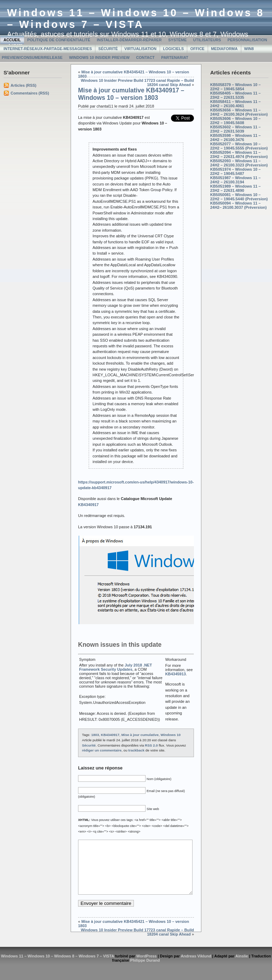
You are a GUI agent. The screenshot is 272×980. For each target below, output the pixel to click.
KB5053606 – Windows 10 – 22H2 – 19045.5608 (235, 121)
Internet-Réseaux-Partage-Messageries (48, 49)
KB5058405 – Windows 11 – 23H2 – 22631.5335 (235, 95)
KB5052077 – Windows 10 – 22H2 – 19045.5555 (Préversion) (239, 146)
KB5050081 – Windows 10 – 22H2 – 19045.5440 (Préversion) (239, 197)
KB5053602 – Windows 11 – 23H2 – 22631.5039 (235, 129)
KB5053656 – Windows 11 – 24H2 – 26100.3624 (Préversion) (239, 112)
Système (177, 40)
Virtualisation (140, 49)
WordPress (147, 967)
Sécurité (108, 49)
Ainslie (242, 967)
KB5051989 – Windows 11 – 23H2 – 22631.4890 (235, 188)
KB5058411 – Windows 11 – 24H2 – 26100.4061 (235, 104)
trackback (136, 750)
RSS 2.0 (151, 745)
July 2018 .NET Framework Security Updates (116, 667)
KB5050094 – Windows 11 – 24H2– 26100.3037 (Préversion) (238, 205)
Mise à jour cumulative (140, 735)
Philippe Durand (145, 971)
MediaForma (224, 49)
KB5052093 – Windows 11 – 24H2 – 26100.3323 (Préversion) (239, 163)
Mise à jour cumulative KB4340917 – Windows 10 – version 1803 (131, 94)
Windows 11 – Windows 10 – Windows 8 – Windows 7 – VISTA (136, 19)
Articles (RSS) (23, 85)
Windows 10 (170, 735)
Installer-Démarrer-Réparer (129, 40)
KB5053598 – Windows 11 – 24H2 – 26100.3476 (235, 138)
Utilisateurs (207, 40)
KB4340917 (110, 735)
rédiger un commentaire (102, 750)
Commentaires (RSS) (30, 93)
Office (197, 49)
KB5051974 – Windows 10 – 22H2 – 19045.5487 (235, 171)
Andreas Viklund (196, 967)
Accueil (12, 40)
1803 (95, 735)
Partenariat (175, 57)
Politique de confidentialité (59, 40)
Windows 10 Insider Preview (99, 57)
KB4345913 (176, 674)
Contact (145, 57)
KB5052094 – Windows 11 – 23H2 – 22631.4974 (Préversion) (239, 154)
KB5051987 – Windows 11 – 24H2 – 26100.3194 (235, 180)
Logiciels (173, 49)
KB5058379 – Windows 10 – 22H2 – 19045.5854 (235, 87)
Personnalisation (247, 40)
